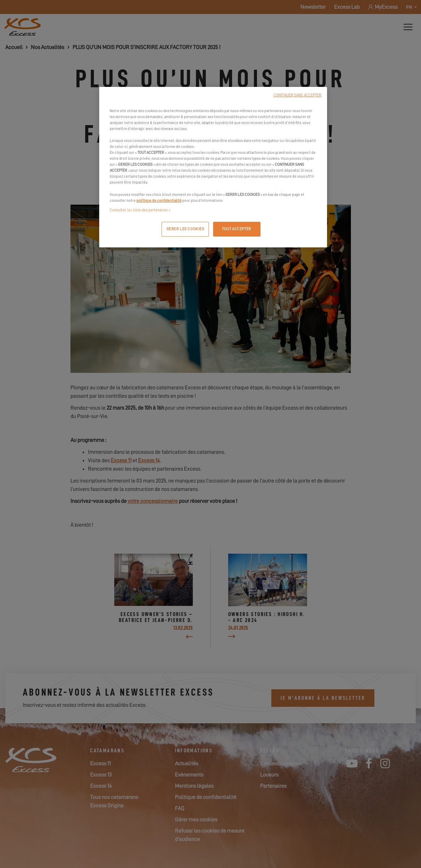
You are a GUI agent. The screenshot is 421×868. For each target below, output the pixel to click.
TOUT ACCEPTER (236, 229)
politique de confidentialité (159, 201)
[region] (213, 167)
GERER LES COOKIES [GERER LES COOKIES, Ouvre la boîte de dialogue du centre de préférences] (185, 229)
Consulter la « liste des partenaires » (140, 210)
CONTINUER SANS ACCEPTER (297, 95)
